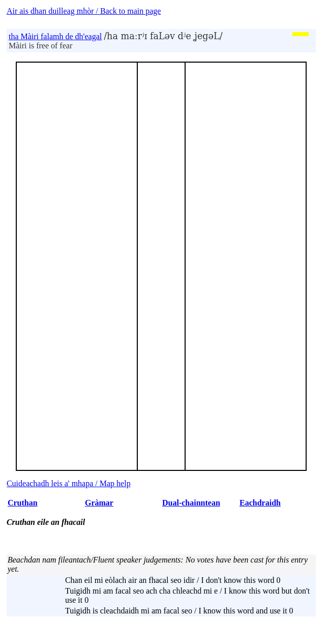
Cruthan (23, 503)
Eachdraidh (260, 503)
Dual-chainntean (191, 503)
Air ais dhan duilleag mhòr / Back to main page (84, 11)
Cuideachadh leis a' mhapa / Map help (69, 483)
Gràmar (99, 503)
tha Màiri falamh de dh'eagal (55, 36)
